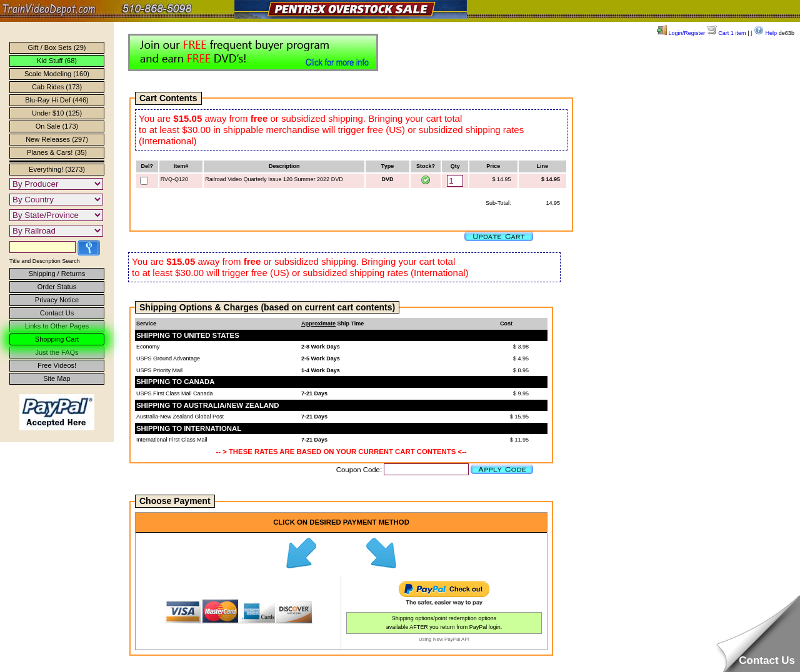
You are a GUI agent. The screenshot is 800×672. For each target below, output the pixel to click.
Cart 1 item (727, 33)
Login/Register (681, 33)
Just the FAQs (57, 352)
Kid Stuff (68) (57, 61)
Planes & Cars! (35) (57, 152)
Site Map (57, 378)
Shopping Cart (57, 339)
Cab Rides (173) (57, 87)
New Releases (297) (57, 139)
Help (765, 33)
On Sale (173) (57, 126)
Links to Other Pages (57, 326)
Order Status (57, 287)
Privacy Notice (57, 300)
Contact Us (57, 313)
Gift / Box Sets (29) (57, 47)
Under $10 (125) (57, 113)
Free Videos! (57, 365)
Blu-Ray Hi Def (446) (57, 100)
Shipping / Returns (57, 274)
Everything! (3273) (57, 169)
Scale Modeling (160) (57, 74)
